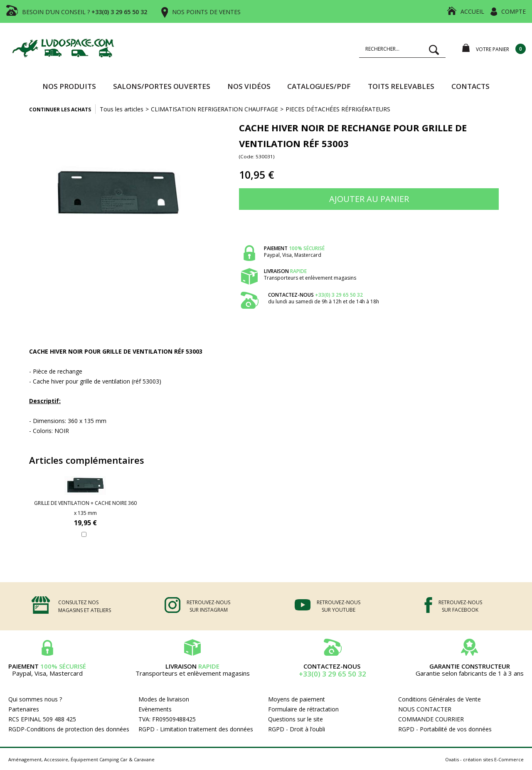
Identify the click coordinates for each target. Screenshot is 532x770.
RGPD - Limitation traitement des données (196, 729)
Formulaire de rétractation (303, 709)
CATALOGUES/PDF (319, 86)
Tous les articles (122, 109)
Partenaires (24, 709)
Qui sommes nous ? (35, 699)
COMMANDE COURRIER (431, 719)
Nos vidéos (249, 86)
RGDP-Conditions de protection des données (69, 729)
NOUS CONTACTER (425, 709)
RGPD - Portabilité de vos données (445, 729)
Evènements (155, 709)
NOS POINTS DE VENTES (206, 12)
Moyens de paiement (297, 699)
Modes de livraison (164, 699)
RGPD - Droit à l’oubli (297, 729)
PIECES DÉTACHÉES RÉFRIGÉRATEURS (338, 109)
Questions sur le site (296, 719)
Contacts (470, 86)
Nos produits (69, 86)
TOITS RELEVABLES (401, 86)
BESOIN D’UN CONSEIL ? (85, 12)
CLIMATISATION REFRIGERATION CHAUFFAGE (214, 109)
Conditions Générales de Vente (440, 699)
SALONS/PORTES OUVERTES (162, 86)
